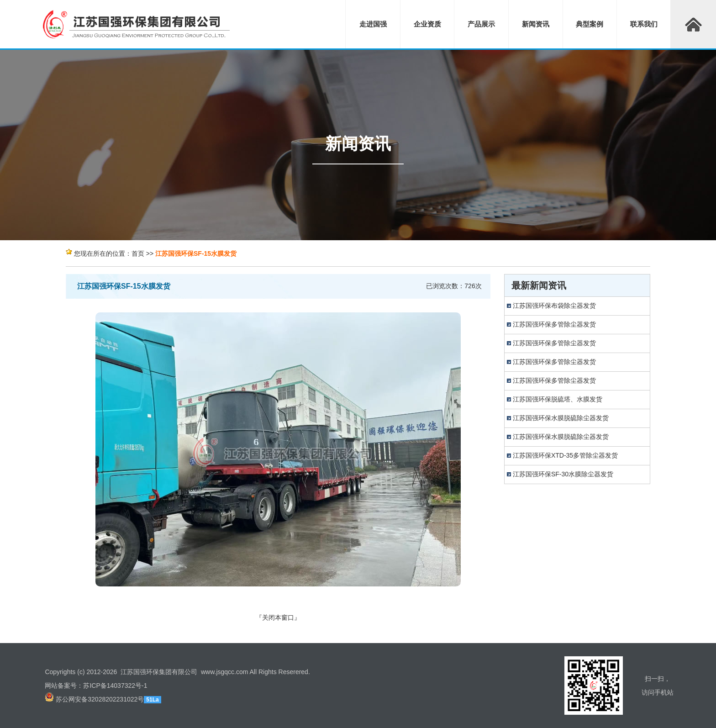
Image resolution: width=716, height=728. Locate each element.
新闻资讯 (536, 24)
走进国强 (373, 24)
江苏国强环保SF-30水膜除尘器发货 (563, 474)
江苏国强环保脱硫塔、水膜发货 (558, 399)
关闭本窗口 (278, 617)
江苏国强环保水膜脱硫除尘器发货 (561, 418)
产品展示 (481, 24)
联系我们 (644, 24)
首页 (138, 253)
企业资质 (427, 24)
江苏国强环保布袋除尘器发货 (554, 306)
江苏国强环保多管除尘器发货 (554, 324)
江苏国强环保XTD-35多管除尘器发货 (565, 455)
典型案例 (590, 24)
